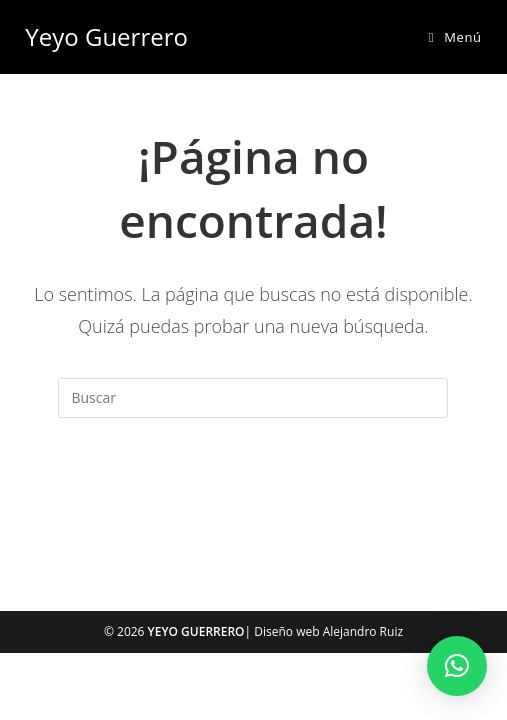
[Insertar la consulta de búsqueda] (253, 398)
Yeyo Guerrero (106, 36)
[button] (457, 666)
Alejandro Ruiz (363, 631)
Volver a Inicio (253, 499)
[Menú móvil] (455, 37)
